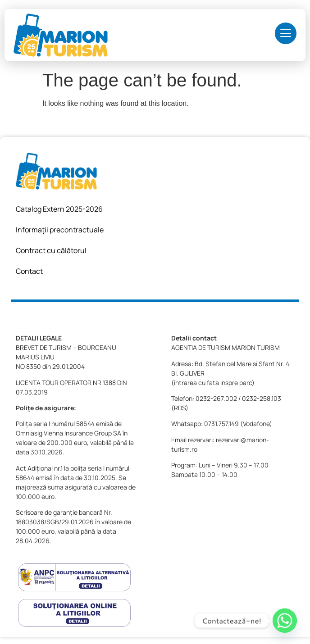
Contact (29, 271)
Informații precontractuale (60, 230)
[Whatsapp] (285, 621)
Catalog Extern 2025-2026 (59, 209)
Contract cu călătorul (51, 250)
